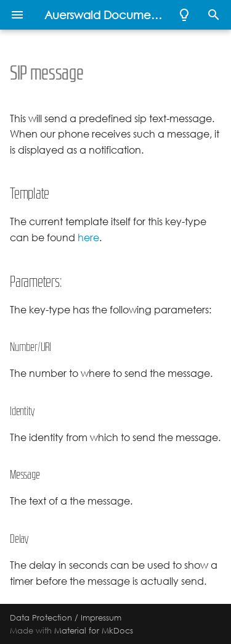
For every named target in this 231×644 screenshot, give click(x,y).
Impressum (101, 617)
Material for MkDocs (94, 630)
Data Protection (41, 617)
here (88, 238)
